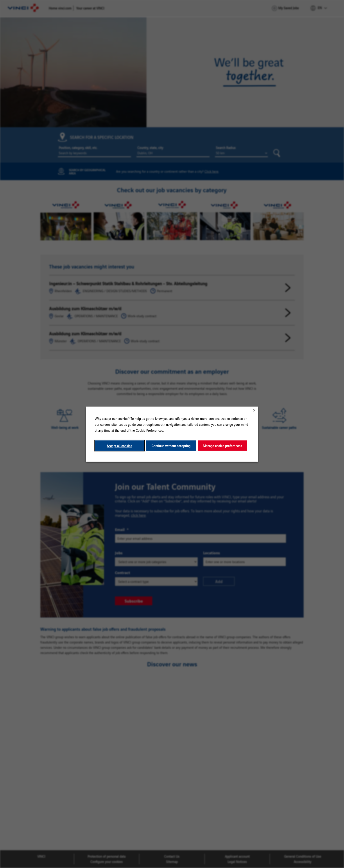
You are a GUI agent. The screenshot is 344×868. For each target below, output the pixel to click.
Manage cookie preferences (222, 445)
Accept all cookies (119, 445)
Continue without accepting (171, 445)
